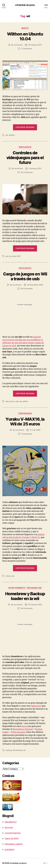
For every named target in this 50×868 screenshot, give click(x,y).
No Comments (27, 172)
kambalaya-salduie (14, 844)
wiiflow (25, 401)
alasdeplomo (11, 822)
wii (7, 135)
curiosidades (25, 413)
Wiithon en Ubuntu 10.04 (25, 36)
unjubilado (9, 849)
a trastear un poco (25, 5)
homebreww (18, 750)
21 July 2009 (35, 430)
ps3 (7, 256)
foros (24, 726)
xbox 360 (17, 256)
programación (34, 588)
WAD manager (18, 732)
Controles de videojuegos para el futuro (25, 158)
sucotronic (18, 45)
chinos (8, 576)
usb (17, 401)
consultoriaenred (13, 833)
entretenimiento (17, 588)
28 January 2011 (35, 45)
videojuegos (25, 147)
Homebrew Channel (23, 729)
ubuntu (25, 28)
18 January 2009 (35, 605)
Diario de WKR (12, 838)
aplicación (36, 706)
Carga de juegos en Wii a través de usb (25, 276)
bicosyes (9, 827)
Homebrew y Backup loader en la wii (25, 596)
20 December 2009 (35, 285)
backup (9, 750)
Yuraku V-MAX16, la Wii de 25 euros (25, 422)
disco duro (10, 401)
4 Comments (27, 49)
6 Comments (27, 434)
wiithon (12, 135)
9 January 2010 (35, 168)
